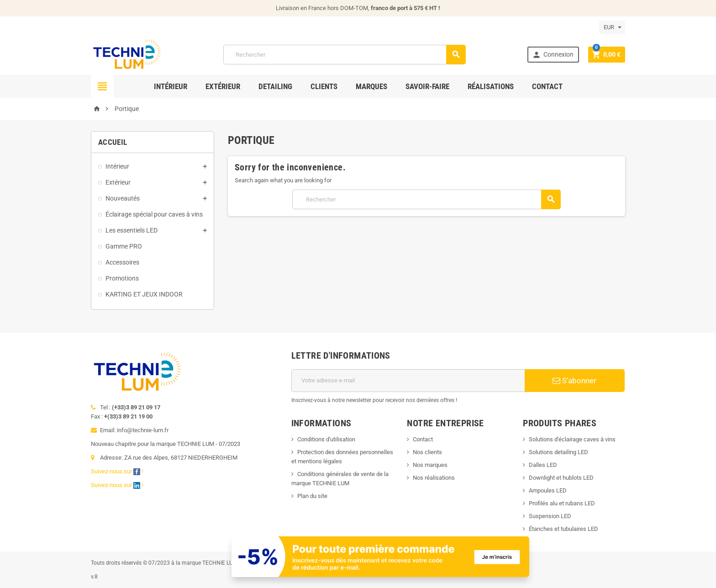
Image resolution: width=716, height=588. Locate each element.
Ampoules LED (548, 490)
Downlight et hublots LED (561, 478)
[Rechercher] (345, 55)
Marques (371, 86)
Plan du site (312, 496)
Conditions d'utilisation (326, 439)
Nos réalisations (434, 478)
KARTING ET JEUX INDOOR (144, 294)
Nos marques (430, 465)
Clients (324, 86)
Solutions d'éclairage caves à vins (572, 439)
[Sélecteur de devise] (612, 27)
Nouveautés (123, 198)
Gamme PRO (124, 246)
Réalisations (491, 86)
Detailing (275, 86)
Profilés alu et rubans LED (562, 503)
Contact (547, 86)
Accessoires (122, 262)
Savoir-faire (427, 86)
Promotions (122, 278)
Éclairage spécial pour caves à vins (154, 214)
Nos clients (427, 452)
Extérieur (223, 86)
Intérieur (171, 86)
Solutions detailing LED (558, 452)
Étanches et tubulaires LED (563, 529)
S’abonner (574, 381)
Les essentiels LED (132, 230)
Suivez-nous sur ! (118, 471)
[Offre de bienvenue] (381, 556)
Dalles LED (543, 465)
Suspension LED (550, 516)
